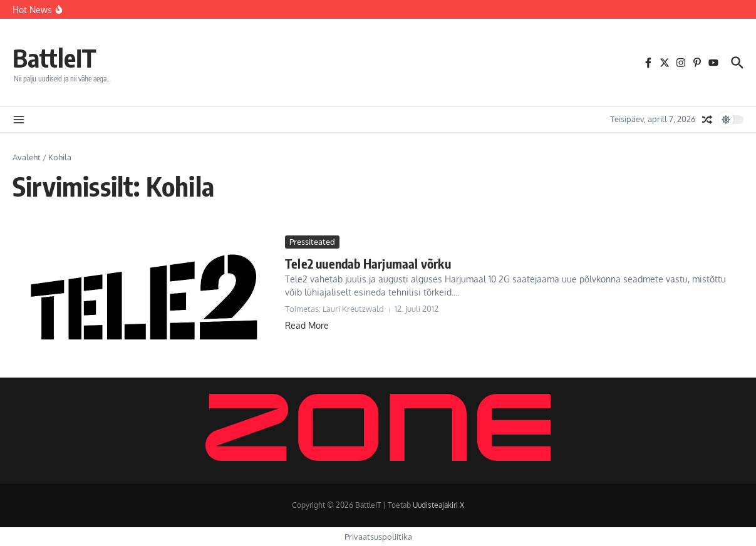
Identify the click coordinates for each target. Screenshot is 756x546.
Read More (307, 325)
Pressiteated (312, 242)
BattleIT (54, 58)
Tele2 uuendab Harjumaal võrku (368, 263)
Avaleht (27, 157)
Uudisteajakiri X (438, 505)
